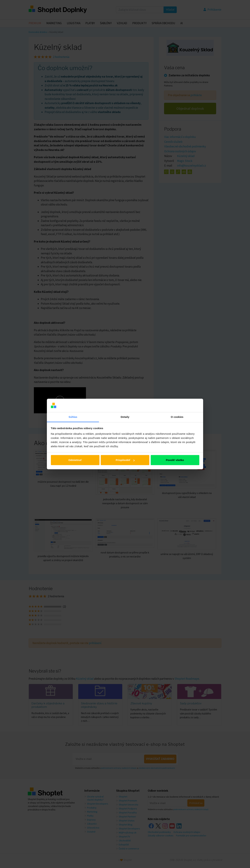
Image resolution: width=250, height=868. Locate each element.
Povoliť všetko (175, 460)
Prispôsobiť (125, 460)
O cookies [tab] (177, 417)
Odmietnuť (75, 460)
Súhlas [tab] (73, 417)
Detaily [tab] (125, 417)
